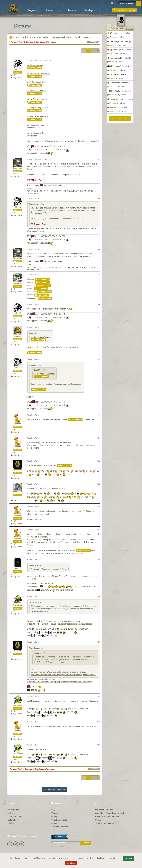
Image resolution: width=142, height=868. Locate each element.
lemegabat (18, 470)
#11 (98, 461)
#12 (98, 484)
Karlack (18, 651)
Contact (99, 820)
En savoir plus (114, 858)
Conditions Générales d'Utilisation (111, 813)
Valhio (18, 568)
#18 (98, 697)
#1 (99, 61)
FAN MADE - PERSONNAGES (40, 584)
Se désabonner (58, 846)
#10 (98, 438)
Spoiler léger (35, 68)
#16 (98, 596)
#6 (99, 304)
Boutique (90, 10)
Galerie (11, 823)
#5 (99, 275)
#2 (99, 159)
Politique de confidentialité (107, 817)
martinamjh (18, 492)
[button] (112, 3)
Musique (55, 817)
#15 (98, 559)
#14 (98, 530)
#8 (99, 359)
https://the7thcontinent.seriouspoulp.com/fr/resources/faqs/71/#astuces (60, 624)
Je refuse (71, 863)
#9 (99, 415)
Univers (11, 813)
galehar (18, 336)
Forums (72, 10)
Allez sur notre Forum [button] (120, 119)
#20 (98, 745)
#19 (98, 722)
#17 (98, 642)
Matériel (11, 820)
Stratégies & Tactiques (46, 42)
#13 (98, 507)
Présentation (13, 810)
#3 (99, 198)
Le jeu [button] (33, 10)
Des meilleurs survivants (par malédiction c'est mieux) (50, 37)
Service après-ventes (105, 823)
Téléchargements (59, 820)
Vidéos (54, 813)
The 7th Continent (27, 42)
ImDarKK (32, 334)
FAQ (53, 810)
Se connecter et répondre (55, 789)
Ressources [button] (53, 10)
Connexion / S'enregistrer (124, 10)
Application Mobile (60, 827)
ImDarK (18, 69)
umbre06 (18, 283)
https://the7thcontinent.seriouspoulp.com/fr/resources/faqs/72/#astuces (60, 682)
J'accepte (128, 858)
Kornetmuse (18, 168)
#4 (99, 249)
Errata (54, 823)
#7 (99, 327)
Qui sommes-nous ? (104, 810)
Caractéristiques (15, 817)
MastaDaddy (18, 605)
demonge (18, 424)
